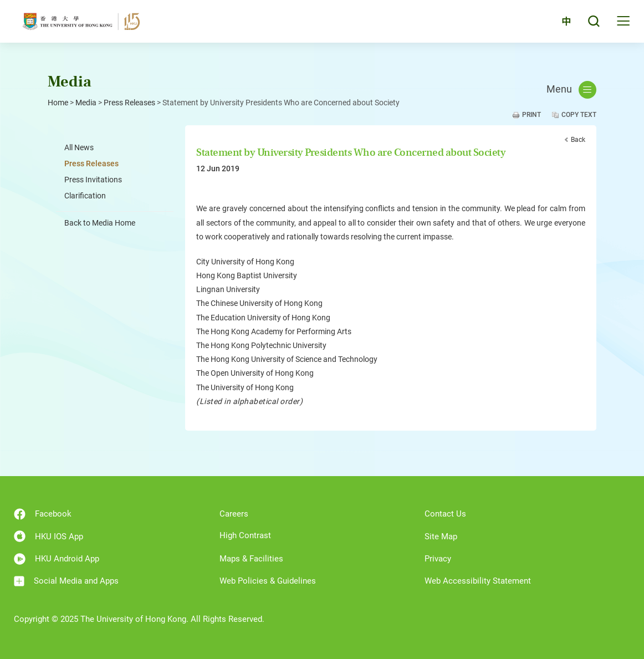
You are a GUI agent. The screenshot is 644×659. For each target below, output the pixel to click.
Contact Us (445, 514)
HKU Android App (57, 559)
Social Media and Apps (66, 581)
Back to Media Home (100, 223)
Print (531, 115)
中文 (560, 24)
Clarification (85, 196)
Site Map (441, 537)
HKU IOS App (48, 536)
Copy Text (579, 115)
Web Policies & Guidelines (268, 581)
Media (86, 103)
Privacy (438, 559)
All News (79, 147)
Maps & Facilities (251, 559)
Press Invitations (93, 180)
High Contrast (245, 535)
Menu (571, 90)
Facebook (43, 514)
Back (578, 140)
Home (58, 103)
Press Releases (129, 103)
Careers (234, 514)
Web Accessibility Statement (478, 581)
